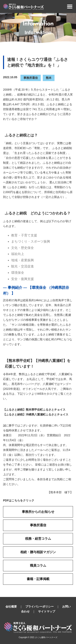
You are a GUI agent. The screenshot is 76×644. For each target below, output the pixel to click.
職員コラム (38, 565)
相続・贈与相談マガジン (38, 552)
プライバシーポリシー (40, 607)
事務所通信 (31, 78)
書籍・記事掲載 (38, 579)
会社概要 (11, 607)
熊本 (49, 78)
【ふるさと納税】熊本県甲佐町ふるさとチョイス (34, 410)
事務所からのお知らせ (38, 512)
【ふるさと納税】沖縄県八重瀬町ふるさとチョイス (36, 414)
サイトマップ (47, 611)
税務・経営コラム (38, 539)
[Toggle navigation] (70, 7)
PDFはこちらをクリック (19, 500)
